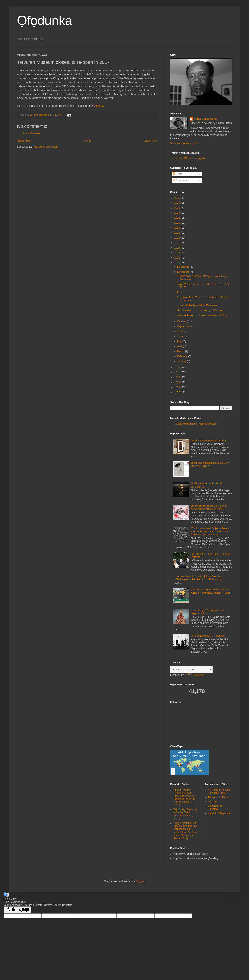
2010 (177, 377)
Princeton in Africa (218, 797)
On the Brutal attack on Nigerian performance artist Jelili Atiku (209, 508)
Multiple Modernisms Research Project (195, 424)
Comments (180, 181)
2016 (177, 248)
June (180, 336)
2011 (177, 373)
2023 (177, 213)
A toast (181, 292)
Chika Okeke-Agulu (206, 119)
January (182, 361)
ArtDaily (99, 106)
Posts (177, 174)
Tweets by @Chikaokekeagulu (187, 158)
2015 (177, 253)
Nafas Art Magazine (219, 813)
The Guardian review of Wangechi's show (200, 310)
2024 (177, 208)
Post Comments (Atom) (46, 147)
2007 (177, 393)
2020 (177, 228)
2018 (177, 238)
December (184, 267)
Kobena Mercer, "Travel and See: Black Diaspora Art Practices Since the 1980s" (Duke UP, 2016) (184, 798)
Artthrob (212, 802)
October (182, 321)
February (183, 356)
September (184, 326)
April (180, 346)
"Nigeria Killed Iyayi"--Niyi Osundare (197, 305)
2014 (177, 258)
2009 (177, 383)
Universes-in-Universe (215, 807)
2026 (177, 198)
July (180, 331)
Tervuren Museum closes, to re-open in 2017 (202, 315)
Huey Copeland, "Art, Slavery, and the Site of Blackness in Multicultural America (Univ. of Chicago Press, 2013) (185, 831)
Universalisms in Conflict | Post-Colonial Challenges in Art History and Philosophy (199, 578)
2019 (177, 233)
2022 (177, 218)
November (184, 272)
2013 (177, 263)
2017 (177, 243)
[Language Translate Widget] (191, 669)
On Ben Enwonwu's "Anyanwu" (209, 636)
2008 (177, 387)
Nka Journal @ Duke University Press (220, 791)
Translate (194, 675)
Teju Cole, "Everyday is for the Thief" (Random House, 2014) (185, 814)
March (181, 351)
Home (88, 141)
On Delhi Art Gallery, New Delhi (209, 441)
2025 (177, 203)
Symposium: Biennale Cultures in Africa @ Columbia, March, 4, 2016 (211, 591)
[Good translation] (10, 910)
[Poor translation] (24, 910)
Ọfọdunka (45, 21)
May (180, 341)
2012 (177, 368)
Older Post (150, 141)
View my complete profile (184, 144)
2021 (177, 223)
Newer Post (25, 141)
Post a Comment (32, 133)
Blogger (140, 881)
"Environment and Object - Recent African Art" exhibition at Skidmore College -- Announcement (210, 531)
